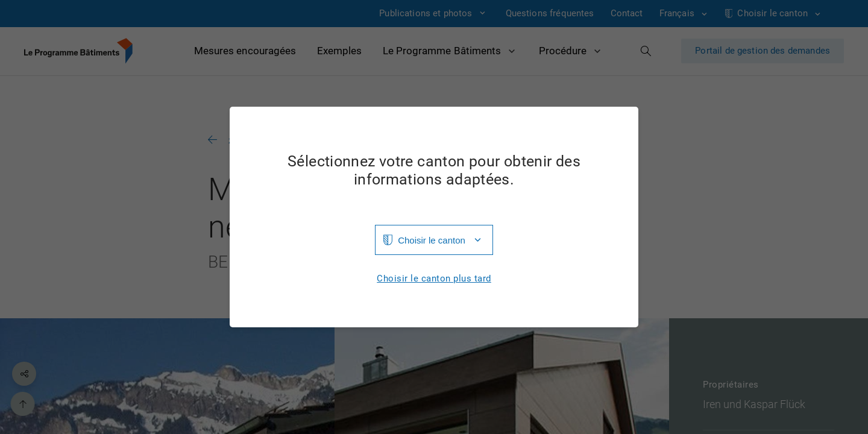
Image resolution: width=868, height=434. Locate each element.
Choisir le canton (432, 240)
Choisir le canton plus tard (434, 279)
